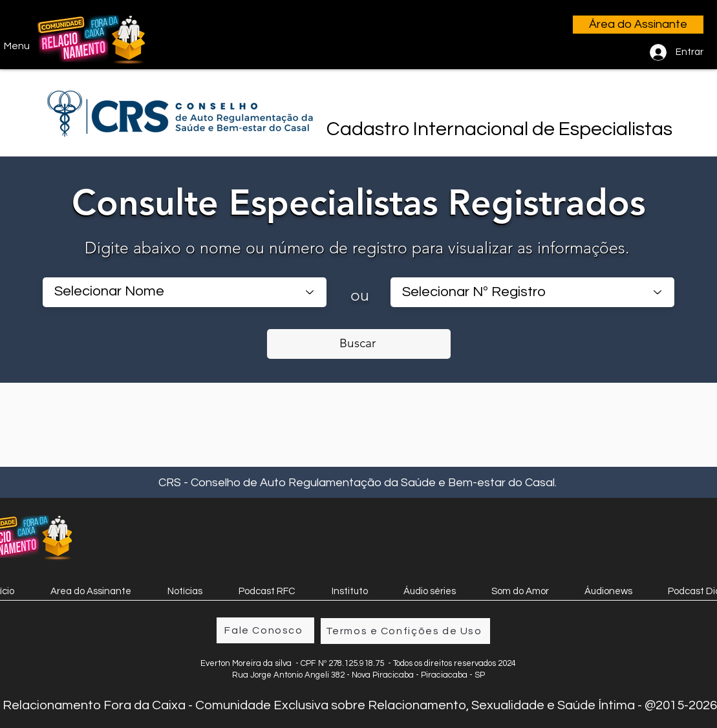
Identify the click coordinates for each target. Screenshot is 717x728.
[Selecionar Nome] (185, 292)
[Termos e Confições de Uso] (405, 631)
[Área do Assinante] (638, 25)
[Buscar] (359, 344)
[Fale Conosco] (265, 630)
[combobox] (532, 292)
